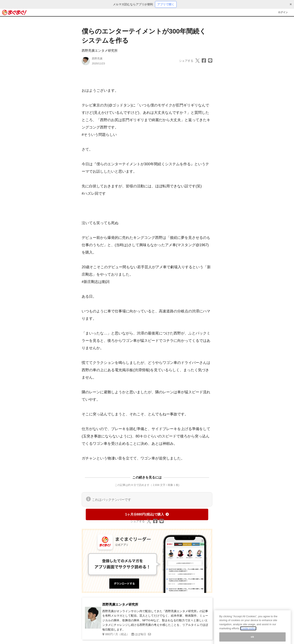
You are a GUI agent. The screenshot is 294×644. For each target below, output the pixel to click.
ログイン (283, 12)
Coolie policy (248, 631)
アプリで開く (166, 4)
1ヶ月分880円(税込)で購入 (147, 514)
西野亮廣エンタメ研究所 (100, 51)
